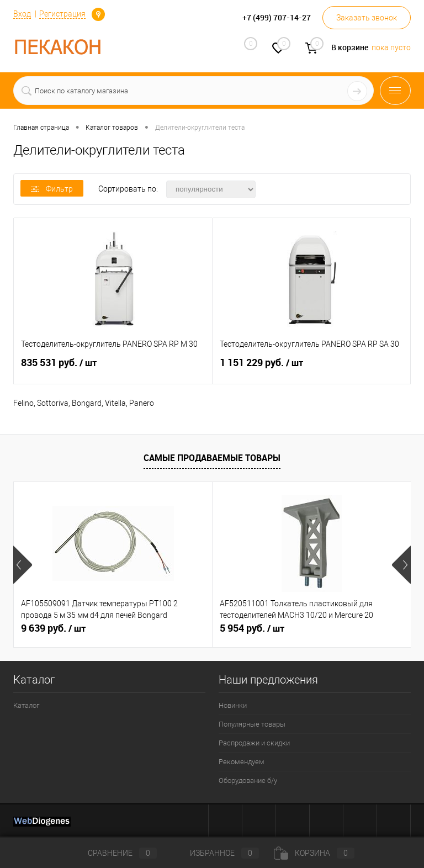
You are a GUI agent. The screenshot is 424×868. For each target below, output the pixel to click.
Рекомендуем (242, 762)
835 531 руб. (113, 369)
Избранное (215, 853)
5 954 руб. (252, 628)
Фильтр (52, 189)
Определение (98, 14)
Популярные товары (252, 724)
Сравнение (113, 853)
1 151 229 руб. (312, 369)
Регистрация (62, 14)
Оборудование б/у (248, 780)
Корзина (314, 853)
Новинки (233, 705)
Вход (22, 14)
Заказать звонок (367, 18)
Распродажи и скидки (254, 743)
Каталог (26, 705)
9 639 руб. (53, 628)
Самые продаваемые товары (212, 458)
